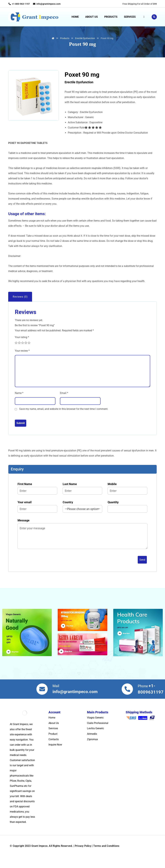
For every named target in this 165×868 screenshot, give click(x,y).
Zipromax (92, 748)
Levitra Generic (95, 737)
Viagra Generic (95, 727)
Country (82, 516)
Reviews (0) (20, 306)
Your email (37, 516)
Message (82, 544)
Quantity (127, 516)
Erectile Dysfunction (79, 91)
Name (19, 402)
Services (53, 737)
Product (53, 743)
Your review (22, 360)
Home (52, 727)
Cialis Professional (98, 732)
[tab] (20, 306)
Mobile (127, 497)
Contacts (54, 748)
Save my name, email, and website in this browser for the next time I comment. (64, 418)
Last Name (82, 497)
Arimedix (92, 743)
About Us (54, 732)
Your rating (22, 346)
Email (64, 402)
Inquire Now (55, 754)
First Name (37, 497)
